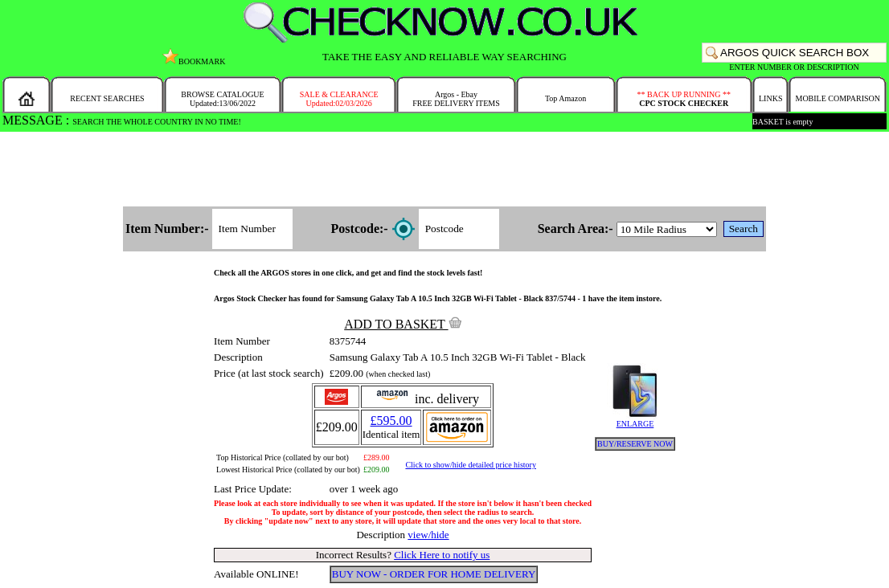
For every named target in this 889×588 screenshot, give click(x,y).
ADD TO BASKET (403, 324)
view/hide (428, 535)
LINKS (770, 98)
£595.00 (391, 421)
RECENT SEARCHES (107, 98)
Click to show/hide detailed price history (470, 465)
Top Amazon (565, 98)
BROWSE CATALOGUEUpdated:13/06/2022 (222, 99)
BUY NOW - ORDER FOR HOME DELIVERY (434, 574)
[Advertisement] (444, 170)
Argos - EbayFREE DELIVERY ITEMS (456, 99)
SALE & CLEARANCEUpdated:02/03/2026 (339, 99)
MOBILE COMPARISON (837, 98)
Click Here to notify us (442, 555)
